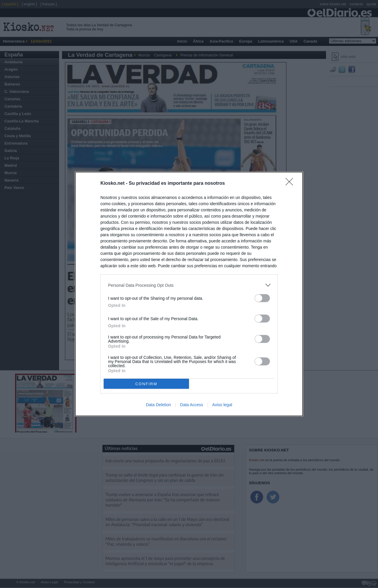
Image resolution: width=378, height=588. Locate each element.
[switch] (262, 298)
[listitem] (189, 285)
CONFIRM (146, 384)
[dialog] (189, 294)
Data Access (192, 405)
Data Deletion (158, 405)
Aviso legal (222, 405)
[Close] (291, 184)
